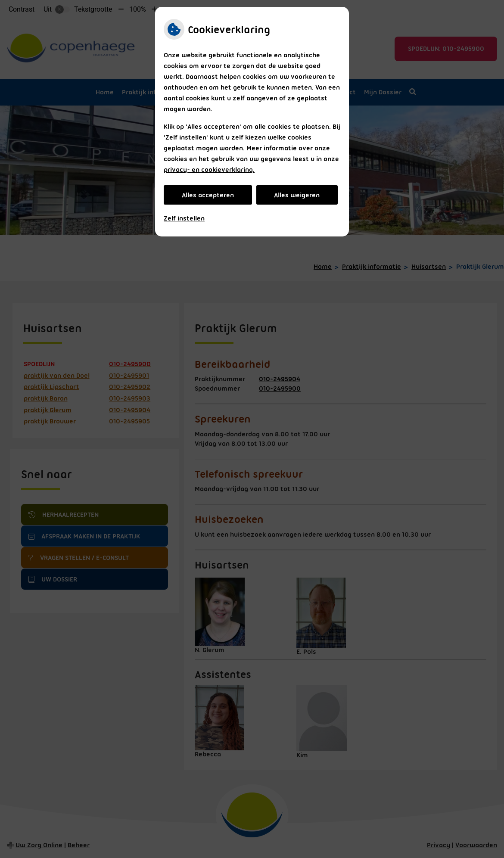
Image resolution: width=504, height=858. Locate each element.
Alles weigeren (297, 195)
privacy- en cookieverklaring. (209, 170)
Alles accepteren (208, 195)
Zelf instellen (184, 218)
